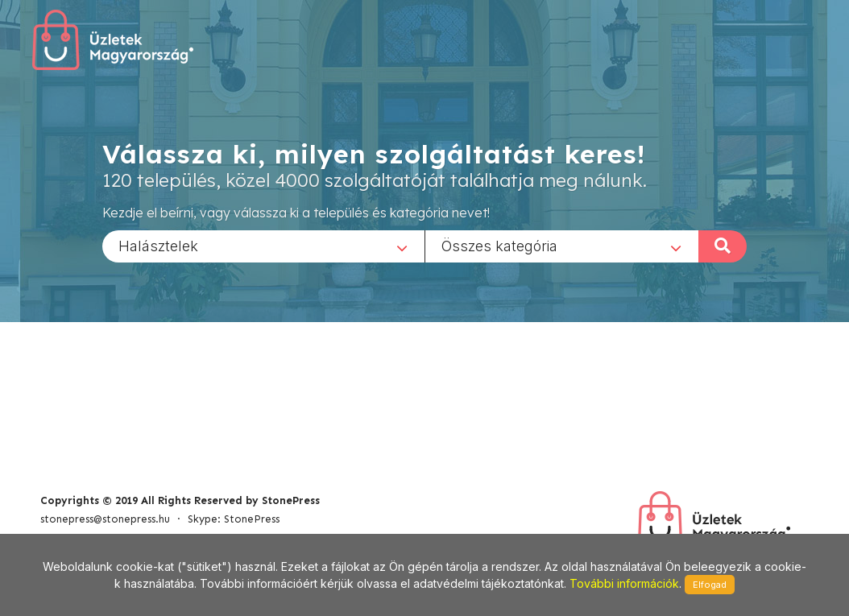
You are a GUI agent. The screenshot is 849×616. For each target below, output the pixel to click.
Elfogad (710, 585)
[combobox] (263, 246)
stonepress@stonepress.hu (105, 519)
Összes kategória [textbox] (499, 245)
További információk (624, 583)
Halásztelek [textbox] (158, 245)
